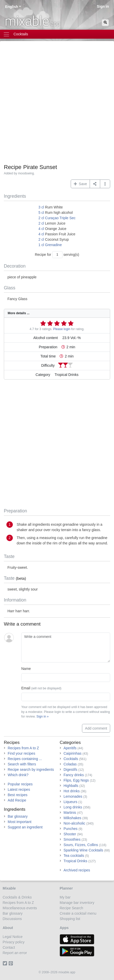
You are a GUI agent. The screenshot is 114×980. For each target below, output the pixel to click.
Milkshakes (72, 818)
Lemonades (73, 796)
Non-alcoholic (74, 823)
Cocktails (71, 759)
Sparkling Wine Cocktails (83, 850)
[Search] (105, 23)
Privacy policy (14, 942)
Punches (70, 829)
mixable (32, 20)
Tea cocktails (74, 856)
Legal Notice (13, 937)
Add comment (96, 728)
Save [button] (80, 184)
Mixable (9, 888)
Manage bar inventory (77, 903)
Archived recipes (77, 870)
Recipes (12, 742)
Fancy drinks (74, 775)
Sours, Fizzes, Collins (81, 845)
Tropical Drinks (75, 861)
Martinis (70, 813)
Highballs (71, 786)
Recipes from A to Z (23, 748)
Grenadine (53, 245)
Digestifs (70, 770)
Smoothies (72, 839)
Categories (70, 742)
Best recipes (18, 795)
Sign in (103, 6)
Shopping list (70, 919)
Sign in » (43, 716)
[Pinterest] (12, 964)
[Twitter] (6, 964)
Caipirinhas (72, 753)
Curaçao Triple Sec (60, 218)
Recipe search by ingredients (31, 770)
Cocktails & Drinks (17, 897)
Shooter (70, 834)
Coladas (70, 764)
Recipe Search (71, 908)
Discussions (12, 919)
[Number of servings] (57, 255)
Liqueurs (70, 802)
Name (26, 669)
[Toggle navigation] (57, 34)
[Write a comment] (66, 648)
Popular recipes (20, 784)
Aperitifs (70, 748)
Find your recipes (21, 753)
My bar (65, 897)
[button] (105, 184)
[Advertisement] (57, 104)
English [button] (12, 7)
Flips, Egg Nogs (76, 780)
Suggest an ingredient (25, 827)
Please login (62, 329)
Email (41, 688)
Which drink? (18, 775)
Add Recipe (17, 800)
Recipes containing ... (25, 759)
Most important (20, 822)
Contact (9, 947)
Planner (66, 888)
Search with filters (22, 764)
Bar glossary (18, 816)
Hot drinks (72, 791)
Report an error (15, 953)
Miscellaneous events (20, 908)
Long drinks (73, 807)
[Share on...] (95, 184)
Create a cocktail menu (78, 913)
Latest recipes (19, 789)
